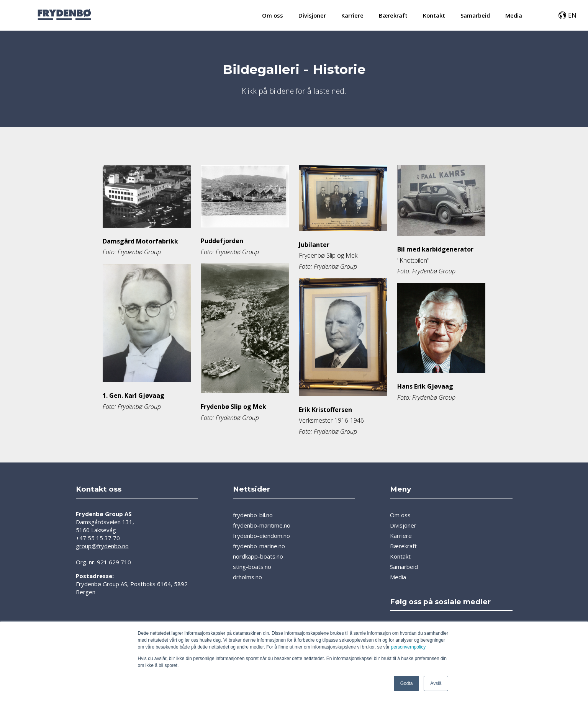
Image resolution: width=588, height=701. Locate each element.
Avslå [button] (436, 683)
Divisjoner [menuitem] (312, 15)
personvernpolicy (409, 647)
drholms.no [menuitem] (247, 577)
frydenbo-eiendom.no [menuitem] (261, 536)
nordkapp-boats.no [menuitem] (258, 556)
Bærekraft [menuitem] (393, 15)
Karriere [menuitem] (352, 15)
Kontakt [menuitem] (434, 15)
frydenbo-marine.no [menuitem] (259, 546)
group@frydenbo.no (102, 546)
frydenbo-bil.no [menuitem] (253, 515)
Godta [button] (407, 683)
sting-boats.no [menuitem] (252, 567)
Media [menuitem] (514, 15)
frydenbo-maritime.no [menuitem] (262, 525)
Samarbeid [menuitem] (475, 15)
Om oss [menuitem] (273, 15)
